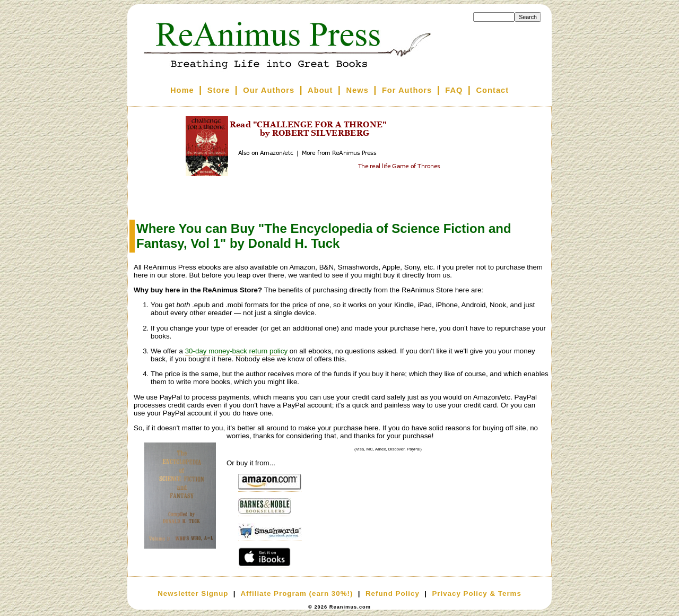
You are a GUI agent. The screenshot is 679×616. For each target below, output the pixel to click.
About (320, 90)
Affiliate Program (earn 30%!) (297, 593)
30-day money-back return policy (236, 351)
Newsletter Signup (193, 593)
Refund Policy (393, 593)
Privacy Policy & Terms (476, 593)
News (358, 90)
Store (219, 90)
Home (182, 90)
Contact (493, 90)
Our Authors (269, 90)
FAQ (454, 90)
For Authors (407, 90)
